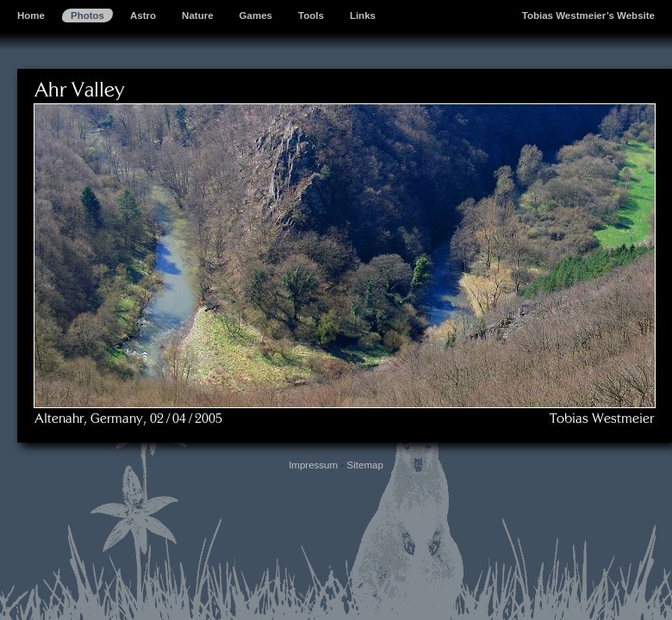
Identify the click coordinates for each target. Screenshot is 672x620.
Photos (87, 15)
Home (31, 15)
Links (363, 15)
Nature (197, 15)
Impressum (313, 465)
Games (256, 15)
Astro (143, 15)
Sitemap (365, 465)
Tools (311, 15)
